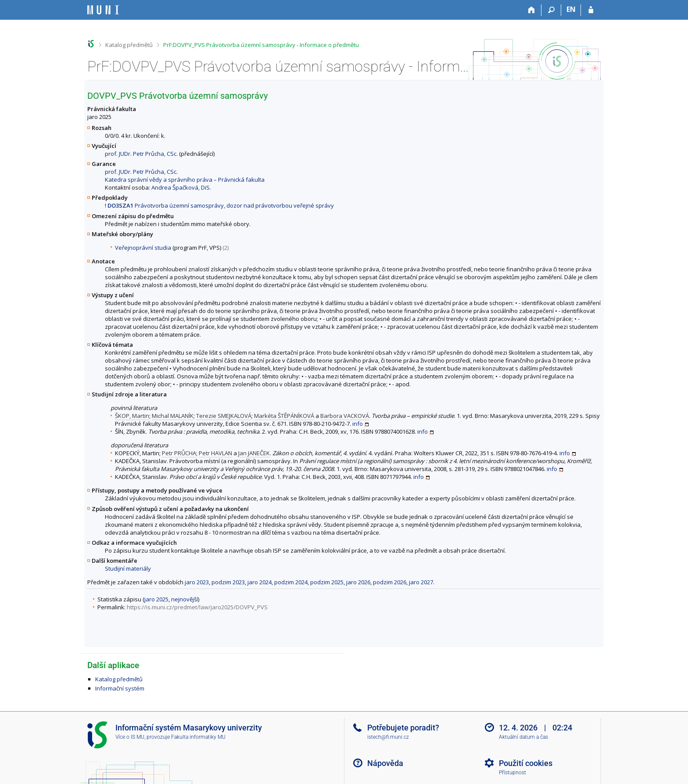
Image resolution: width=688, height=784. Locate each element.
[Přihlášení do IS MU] (591, 10)
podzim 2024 (291, 582)
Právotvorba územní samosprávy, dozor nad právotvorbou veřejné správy (221, 205)
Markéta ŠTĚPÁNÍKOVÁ (284, 416)
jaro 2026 (358, 582)
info (358, 424)
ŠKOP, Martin (132, 416)
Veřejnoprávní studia (143, 248)
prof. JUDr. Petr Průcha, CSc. (141, 154)
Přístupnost (512, 773)
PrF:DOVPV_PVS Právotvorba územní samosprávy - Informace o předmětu (261, 45)
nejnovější (185, 599)
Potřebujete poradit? (403, 728)
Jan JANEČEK (254, 453)
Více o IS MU (130, 737)
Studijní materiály (128, 568)
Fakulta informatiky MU (198, 737)
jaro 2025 (156, 599)
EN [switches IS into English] (571, 9)
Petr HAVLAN (215, 453)
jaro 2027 (421, 582)
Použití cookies (526, 763)
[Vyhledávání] (551, 10)
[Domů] (532, 10)
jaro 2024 (260, 582)
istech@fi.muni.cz (388, 737)
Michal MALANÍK (173, 416)
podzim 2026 (390, 582)
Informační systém (120, 688)
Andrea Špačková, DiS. (181, 187)
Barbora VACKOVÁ (345, 416)
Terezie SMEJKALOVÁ (224, 416)
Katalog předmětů (129, 45)
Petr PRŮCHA (179, 453)
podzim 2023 (228, 582)
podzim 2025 (327, 582)
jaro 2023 (197, 582)
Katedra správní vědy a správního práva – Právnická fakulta (185, 180)
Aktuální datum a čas (523, 737)
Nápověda (385, 763)
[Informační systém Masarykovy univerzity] (103, 10)
